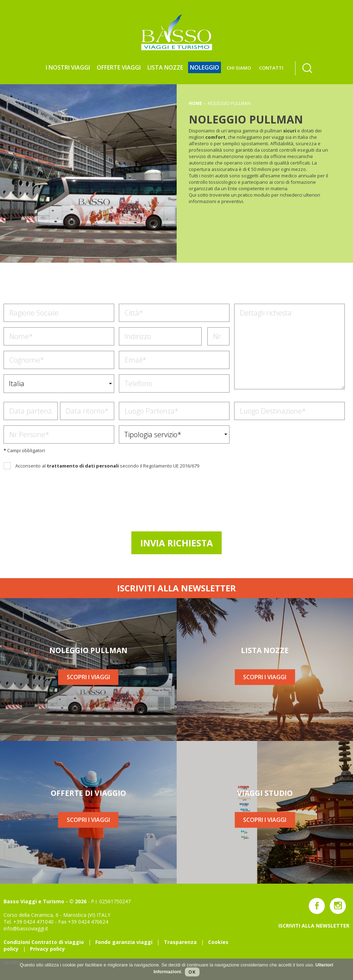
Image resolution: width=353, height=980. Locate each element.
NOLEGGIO (205, 67)
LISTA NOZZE (165, 67)
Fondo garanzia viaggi (124, 942)
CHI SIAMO (239, 68)
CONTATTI (271, 68)
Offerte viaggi (119, 67)
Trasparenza (180, 942)
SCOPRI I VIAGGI (88, 677)
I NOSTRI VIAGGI (68, 67)
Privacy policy (47, 949)
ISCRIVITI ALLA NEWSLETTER (176, 588)
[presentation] (177, 499)
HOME (195, 103)
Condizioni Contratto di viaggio (44, 942)
